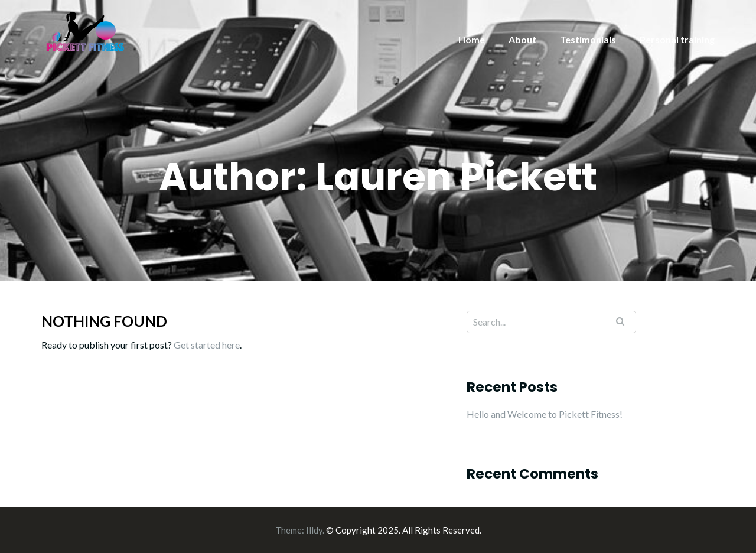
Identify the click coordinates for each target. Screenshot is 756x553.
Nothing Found (104, 321)
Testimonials (588, 39)
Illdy (314, 530)
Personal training (677, 39)
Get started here (207, 345)
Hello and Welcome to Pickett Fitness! (545, 414)
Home (472, 39)
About (522, 39)
